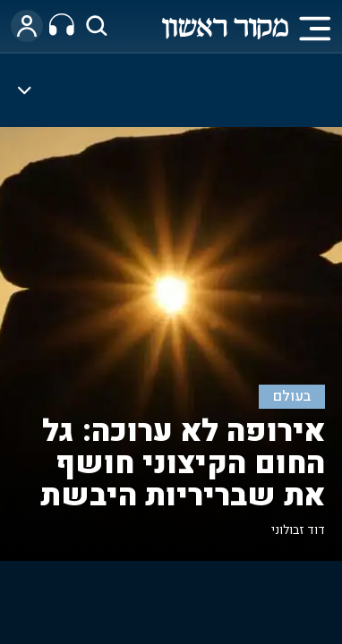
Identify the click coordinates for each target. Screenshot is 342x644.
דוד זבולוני (298, 530)
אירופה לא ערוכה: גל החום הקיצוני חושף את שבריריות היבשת (183, 463)
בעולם (292, 397)
